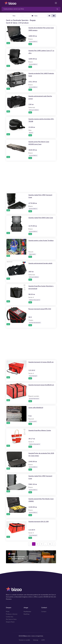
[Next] (54, 544)
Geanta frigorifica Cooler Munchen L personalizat (38, 287)
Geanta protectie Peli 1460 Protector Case (39, 75)
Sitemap (36, 640)
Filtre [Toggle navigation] (14, 16)
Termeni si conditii (24, 640)
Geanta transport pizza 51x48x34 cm (38, 386)
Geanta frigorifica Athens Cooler (41, 430)
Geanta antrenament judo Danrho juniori (39, 97)
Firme (8, 612)
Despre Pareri (10, 622)
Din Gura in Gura (11, 619)
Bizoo (25, 636)
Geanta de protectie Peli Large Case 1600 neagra (41, 29)
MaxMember (27, 612)
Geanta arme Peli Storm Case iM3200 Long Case (40, 143)
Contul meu (10, 617)
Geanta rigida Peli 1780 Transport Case (38, 196)
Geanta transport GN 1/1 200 (40, 521)
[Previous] (30, 544)
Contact (44, 612)
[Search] (28, 9)
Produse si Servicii (12, 614)
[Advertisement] (31, 177)
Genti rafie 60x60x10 (37, 407)
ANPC (43, 640)
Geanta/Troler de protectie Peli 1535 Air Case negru (41, 454)
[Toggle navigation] (56, 3)
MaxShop (27, 614)
